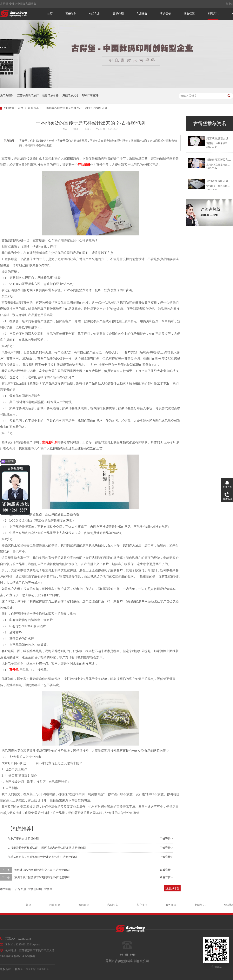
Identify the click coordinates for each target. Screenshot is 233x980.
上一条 (6, 870)
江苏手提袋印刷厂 (28, 95)
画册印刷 (71, 14)
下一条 (6, 877)
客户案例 (166, 14)
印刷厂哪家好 (90, 95)
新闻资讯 (213, 13)
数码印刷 (118, 14)
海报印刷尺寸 (70, 95)
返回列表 (172, 888)
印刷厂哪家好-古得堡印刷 (23, 839)
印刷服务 (142, 14)
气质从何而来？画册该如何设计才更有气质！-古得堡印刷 (42, 857)
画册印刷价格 (50, 95)
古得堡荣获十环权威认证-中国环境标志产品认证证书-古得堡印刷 (47, 848)
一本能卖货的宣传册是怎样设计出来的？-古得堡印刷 (75, 108)
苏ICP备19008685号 (37, 969)
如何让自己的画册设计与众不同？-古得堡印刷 (42, 870)
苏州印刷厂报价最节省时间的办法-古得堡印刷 (42, 877)
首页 (50, 14)
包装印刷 (95, 14)
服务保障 (189, 14)
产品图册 (84, 165)
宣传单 (14, 670)
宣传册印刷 (50, 442)
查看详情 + (166, 870)
